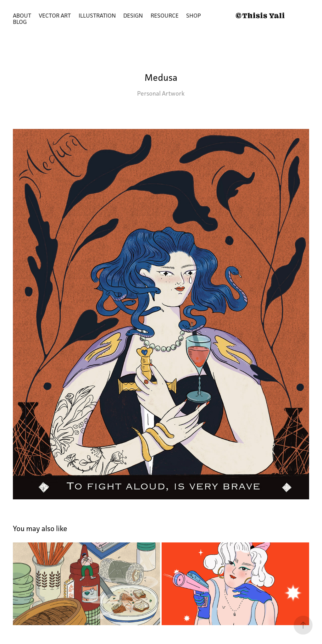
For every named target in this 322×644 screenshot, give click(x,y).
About (22, 15)
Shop (194, 15)
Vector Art (55, 15)
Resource (165, 15)
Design (133, 15)
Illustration (97, 15)
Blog (20, 22)
